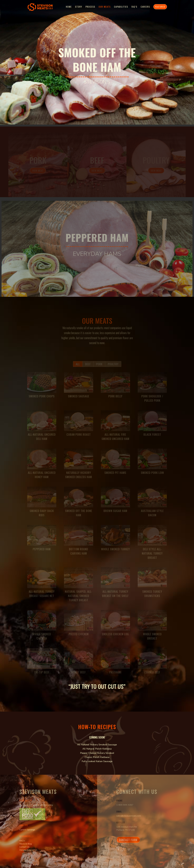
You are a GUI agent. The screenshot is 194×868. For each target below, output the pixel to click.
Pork (39, 161)
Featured (160, 7)
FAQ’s (134, 7)
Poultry (155, 161)
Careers (145, 7)
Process (90, 7)
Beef (97, 161)
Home (69, 7)
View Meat (39, 171)
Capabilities (121, 7)
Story (79, 7)
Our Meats (105, 7)
